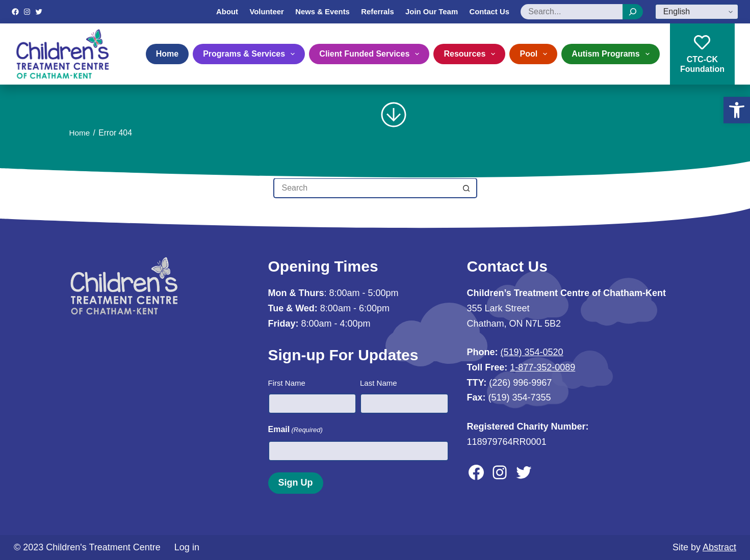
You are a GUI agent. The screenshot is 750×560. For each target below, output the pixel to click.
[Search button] (467, 188)
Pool (535, 54)
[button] (737, 110)
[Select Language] (697, 12)
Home (167, 54)
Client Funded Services (371, 54)
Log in (187, 547)
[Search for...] (365, 188)
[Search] (633, 12)
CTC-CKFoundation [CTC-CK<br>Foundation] (702, 54)
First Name (287, 383)
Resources (471, 54)
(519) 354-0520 (532, 352)
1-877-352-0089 (542, 367)
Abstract (719, 547)
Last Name (379, 383)
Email (295, 430)
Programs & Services (251, 54)
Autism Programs (613, 54)
